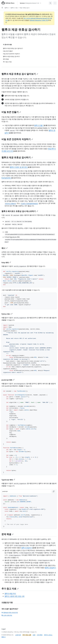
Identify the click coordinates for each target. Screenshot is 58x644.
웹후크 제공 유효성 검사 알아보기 (20, 74)
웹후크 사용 (14, 8)
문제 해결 (7, 534)
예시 (5, 248)
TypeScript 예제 (8, 480)
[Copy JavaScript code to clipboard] (54, 491)
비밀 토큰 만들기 (11, 112)
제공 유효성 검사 (25, 8)
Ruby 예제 (6, 263)
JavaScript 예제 (8, 380)
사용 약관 (18, 635)
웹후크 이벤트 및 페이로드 (19, 167)
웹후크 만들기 (39, 125)
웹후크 (7, 8)
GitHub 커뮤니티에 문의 (10, 613)
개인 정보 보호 (27, 635)
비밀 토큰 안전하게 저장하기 (17, 139)
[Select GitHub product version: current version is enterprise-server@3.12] (30, 3)
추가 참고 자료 (10, 589)
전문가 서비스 (48, 635)
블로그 (4, 637)
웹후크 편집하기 (27, 548)
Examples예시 (6, 178)
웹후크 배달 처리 (10, 594)
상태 (34, 635)
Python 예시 (7, 314)
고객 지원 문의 (7, 615)
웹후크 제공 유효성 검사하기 (17, 157)
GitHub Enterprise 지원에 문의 (39, 20)
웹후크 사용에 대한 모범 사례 (14, 596)
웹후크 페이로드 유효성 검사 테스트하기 (20, 211)
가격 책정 (40, 635)
